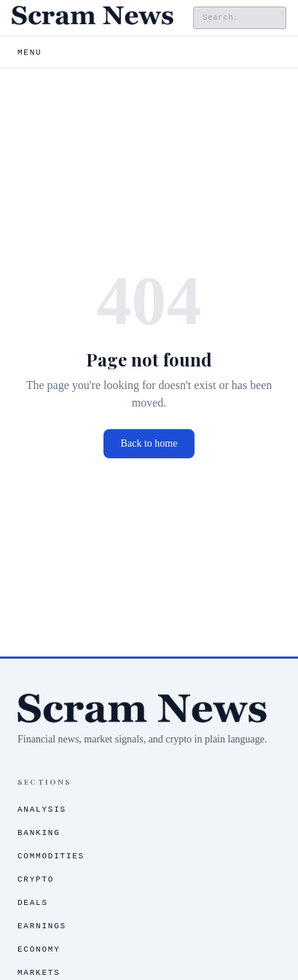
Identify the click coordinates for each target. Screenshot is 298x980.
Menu (30, 52)
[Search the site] (240, 18)
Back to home (149, 443)
